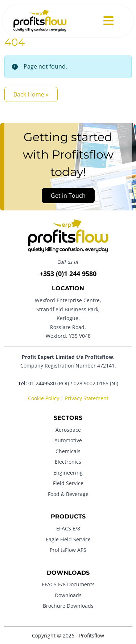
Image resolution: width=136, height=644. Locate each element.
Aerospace (68, 430)
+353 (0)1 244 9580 (68, 274)
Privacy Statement (87, 398)
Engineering (68, 473)
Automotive (68, 440)
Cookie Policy (44, 398)
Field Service (68, 483)
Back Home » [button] (31, 94)
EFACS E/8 (68, 528)
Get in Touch (68, 196)
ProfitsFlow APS (68, 550)
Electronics (68, 462)
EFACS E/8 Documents (68, 584)
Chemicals (68, 451)
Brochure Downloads (68, 606)
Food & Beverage (68, 494)
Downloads (68, 595)
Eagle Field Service (68, 539)
